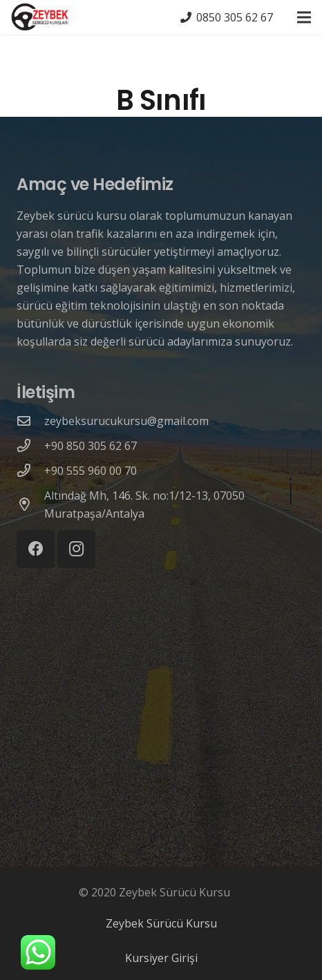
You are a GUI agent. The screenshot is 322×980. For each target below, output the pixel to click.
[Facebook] (36, 549)
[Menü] (304, 17)
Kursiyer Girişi (161, 958)
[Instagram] (76, 549)
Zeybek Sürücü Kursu (161, 923)
